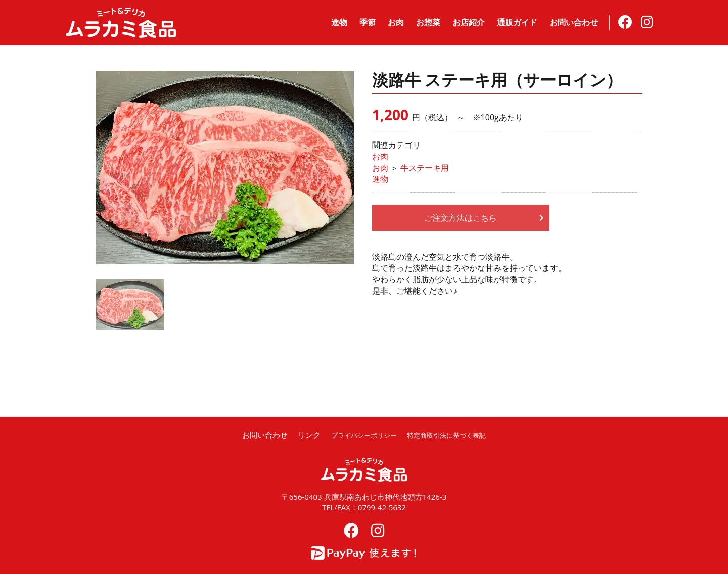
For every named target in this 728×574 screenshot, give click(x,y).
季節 (368, 22)
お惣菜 (428, 22)
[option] (225, 168)
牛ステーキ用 (425, 168)
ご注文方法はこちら (461, 218)
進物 (339, 22)
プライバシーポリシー (358, 435)
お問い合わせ (574, 22)
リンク (298, 435)
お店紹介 (469, 22)
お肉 (396, 22)
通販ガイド (517, 22)
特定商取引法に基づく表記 (451, 435)
